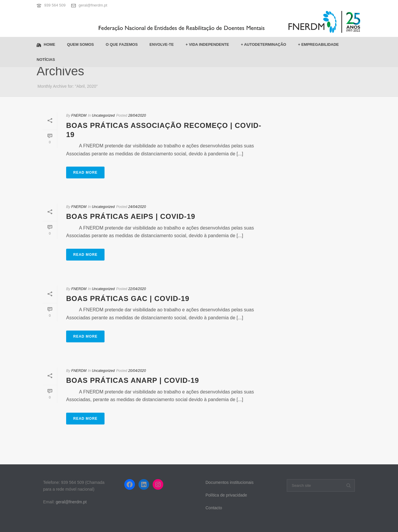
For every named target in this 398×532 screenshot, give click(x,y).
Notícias (46, 60)
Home (46, 45)
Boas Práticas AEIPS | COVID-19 (131, 216)
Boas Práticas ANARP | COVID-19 (133, 380)
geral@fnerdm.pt (93, 5)
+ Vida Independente (207, 44)
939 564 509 (55, 5)
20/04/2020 (137, 371)
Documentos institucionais (230, 482)
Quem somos (80, 44)
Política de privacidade (226, 495)
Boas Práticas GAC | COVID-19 (128, 298)
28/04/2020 (137, 115)
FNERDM (79, 115)
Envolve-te (162, 44)
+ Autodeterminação (264, 44)
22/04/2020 (137, 289)
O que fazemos (122, 44)
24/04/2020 (137, 207)
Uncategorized (103, 115)
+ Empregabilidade (318, 44)
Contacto (214, 508)
